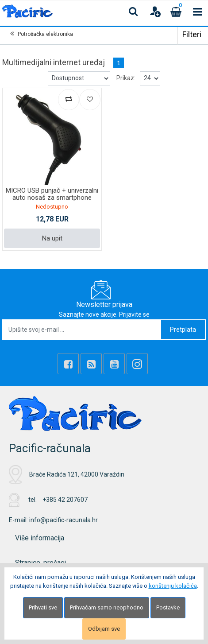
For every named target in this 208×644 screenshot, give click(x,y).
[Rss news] (91, 364)
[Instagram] (137, 364)
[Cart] (176, 12)
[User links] (155, 12)
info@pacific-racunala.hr (64, 520)
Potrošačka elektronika (45, 34)
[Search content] (134, 12)
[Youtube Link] (114, 364)
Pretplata (183, 330)
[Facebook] (68, 364)
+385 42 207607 (65, 500)
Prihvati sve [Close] (43, 607)
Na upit (52, 238)
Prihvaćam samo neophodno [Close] (107, 607)
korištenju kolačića (173, 586)
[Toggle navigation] (197, 12)
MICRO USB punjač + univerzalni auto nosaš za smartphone (52, 194)
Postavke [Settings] (168, 607)
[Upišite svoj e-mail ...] (82, 330)
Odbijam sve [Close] (104, 629)
